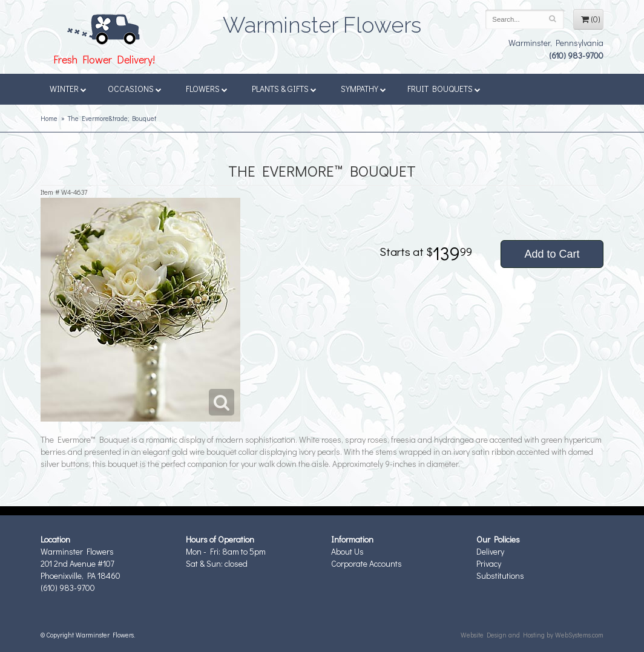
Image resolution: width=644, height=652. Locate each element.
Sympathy (363, 89)
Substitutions (500, 575)
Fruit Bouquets (444, 89)
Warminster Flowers (322, 21)
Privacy (489, 563)
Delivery (490, 551)
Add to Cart (552, 254)
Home (49, 118)
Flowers (207, 89)
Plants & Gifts (284, 89)
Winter (68, 89)
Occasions (135, 89)
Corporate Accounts (366, 563)
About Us (347, 551)
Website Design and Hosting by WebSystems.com (532, 635)
